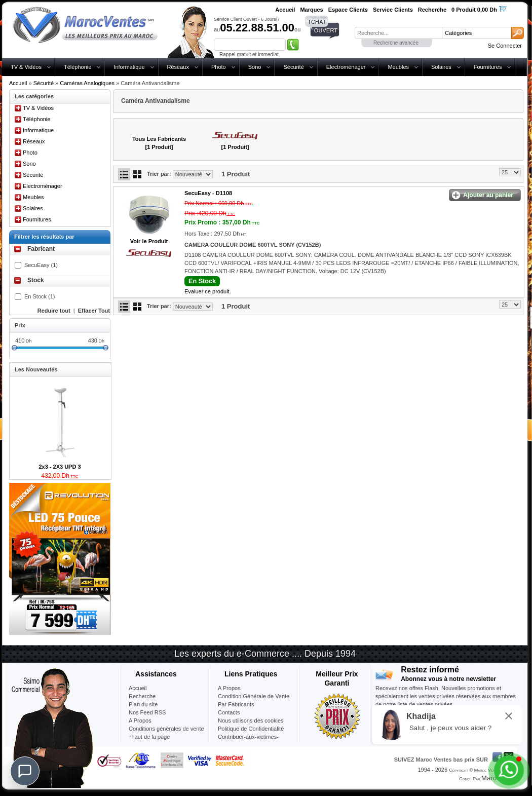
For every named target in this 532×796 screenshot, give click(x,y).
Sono (255, 67)
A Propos (229, 688)
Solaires (441, 67)
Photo (219, 67)
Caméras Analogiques (87, 83)
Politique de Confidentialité (251, 729)
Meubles (398, 67)
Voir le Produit (149, 241)
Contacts (229, 712)
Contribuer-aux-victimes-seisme (248, 741)
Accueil (18, 83)
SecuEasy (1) (41, 265)
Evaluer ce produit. (208, 291)
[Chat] (25, 771)
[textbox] (398, 33)
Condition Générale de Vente (254, 696)
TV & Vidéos (26, 67)
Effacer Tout (94, 311)
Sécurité (293, 67)
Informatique (129, 67)
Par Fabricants (236, 704)
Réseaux (178, 67)
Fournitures (488, 67)
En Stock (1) (40, 296)
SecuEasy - (208, 193)
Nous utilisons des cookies (251, 721)
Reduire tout (54, 311)
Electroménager (346, 67)
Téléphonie (78, 67)
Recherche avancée (396, 43)
